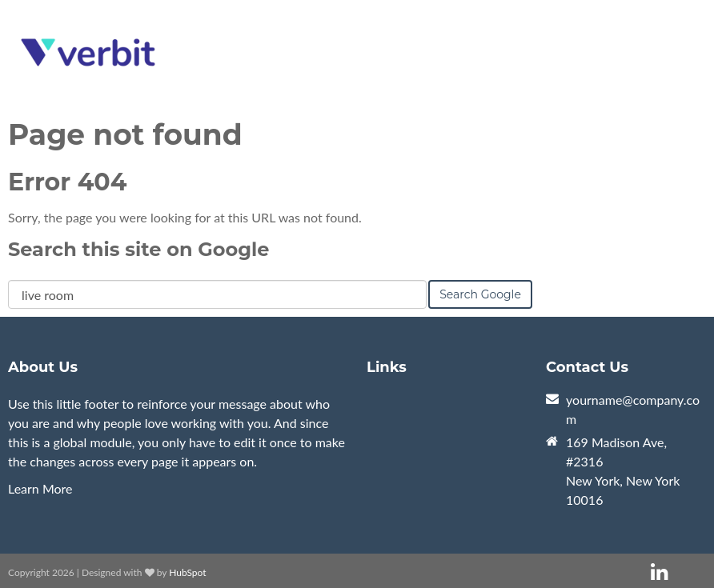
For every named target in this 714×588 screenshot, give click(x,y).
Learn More (40, 488)
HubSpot (187, 572)
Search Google (480, 294)
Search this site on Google (138, 249)
